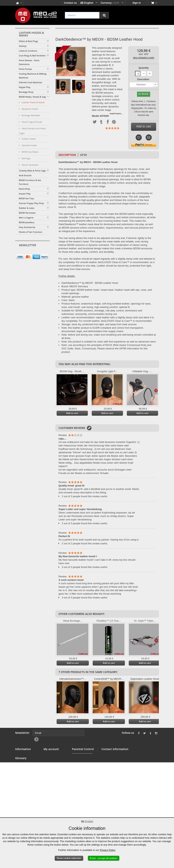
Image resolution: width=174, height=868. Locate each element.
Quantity (144, 68)
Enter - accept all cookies (104, 858)
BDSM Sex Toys (26, 198)
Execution (144, 79)
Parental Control (82, 783)
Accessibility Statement (23, 814)
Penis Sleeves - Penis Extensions (29, 62)
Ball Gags (26, 158)
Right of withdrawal (22, 788)
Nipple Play (25, 87)
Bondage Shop (26, 92)
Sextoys (23, 46)
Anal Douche (25, 175)
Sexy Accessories (27, 227)
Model (96, 116)
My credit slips (52, 760)
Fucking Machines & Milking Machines (33, 76)
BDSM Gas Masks (30, 152)
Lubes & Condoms (28, 51)
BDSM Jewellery (27, 222)
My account (51, 749)
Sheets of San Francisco (31, 232)
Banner (19, 765)
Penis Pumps (25, 69)
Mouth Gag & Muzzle (32, 122)
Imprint (19, 807)
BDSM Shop (22, 760)
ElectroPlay (24, 189)
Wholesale (21, 769)
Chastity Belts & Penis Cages (33, 171)
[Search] (104, 15)
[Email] (29, 253)
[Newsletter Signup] (46, 253)
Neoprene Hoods (30, 109)
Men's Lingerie (26, 218)
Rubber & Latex (27, 208)
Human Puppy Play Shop (31, 203)
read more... (116, 113)
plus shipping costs (144, 58)
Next (83, 86)
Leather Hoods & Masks (33, 102)
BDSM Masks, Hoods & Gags (33, 97)
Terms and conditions (21, 776)
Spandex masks (29, 145)
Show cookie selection (69, 858)
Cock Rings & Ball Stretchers (33, 56)
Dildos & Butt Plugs (28, 41)
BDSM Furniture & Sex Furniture (30, 182)
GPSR (83, 155)
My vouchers (51, 774)
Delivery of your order (25, 796)
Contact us (70, 3)
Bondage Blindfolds (31, 115)
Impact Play (25, 194)
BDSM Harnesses (27, 213)
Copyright (21, 803)
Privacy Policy (107, 850)
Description (67, 155)
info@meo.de (124, 782)
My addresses (52, 765)
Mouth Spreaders (30, 165)
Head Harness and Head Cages (32, 131)
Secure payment (25, 782)
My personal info (53, 769)
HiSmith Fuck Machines (30, 82)
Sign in (136, 3)
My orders (49, 756)
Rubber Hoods (28, 139)
